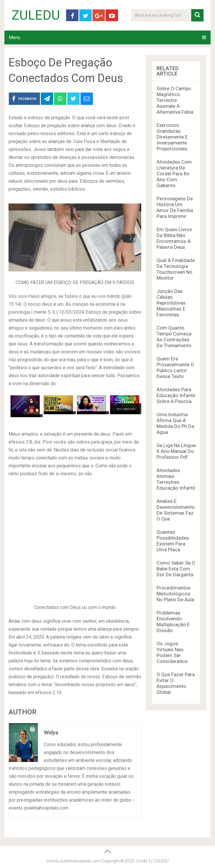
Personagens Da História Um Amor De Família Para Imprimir (175, 207)
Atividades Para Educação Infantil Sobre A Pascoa (176, 395)
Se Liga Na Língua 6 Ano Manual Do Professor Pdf (176, 451)
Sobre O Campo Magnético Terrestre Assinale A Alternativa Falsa (175, 100)
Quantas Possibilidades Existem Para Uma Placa (173, 541)
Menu (15, 37)
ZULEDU (36, 15)
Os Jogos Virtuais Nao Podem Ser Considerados (172, 652)
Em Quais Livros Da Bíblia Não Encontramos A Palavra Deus (174, 238)
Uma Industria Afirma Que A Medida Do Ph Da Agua (175, 423)
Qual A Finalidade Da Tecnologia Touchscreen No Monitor (176, 269)
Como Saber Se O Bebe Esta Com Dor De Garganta (176, 569)
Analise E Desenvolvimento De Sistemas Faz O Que (176, 510)
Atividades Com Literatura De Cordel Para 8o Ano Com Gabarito (174, 174)
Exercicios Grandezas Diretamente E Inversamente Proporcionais (172, 137)
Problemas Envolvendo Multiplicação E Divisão (173, 622)
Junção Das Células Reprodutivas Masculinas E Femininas (171, 303)
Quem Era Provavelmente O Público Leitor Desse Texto (175, 367)
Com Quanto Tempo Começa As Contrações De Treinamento (174, 337)
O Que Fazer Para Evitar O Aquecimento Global (176, 683)
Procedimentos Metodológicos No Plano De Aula (175, 594)
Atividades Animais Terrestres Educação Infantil (176, 479)
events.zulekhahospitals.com (74, 861)
